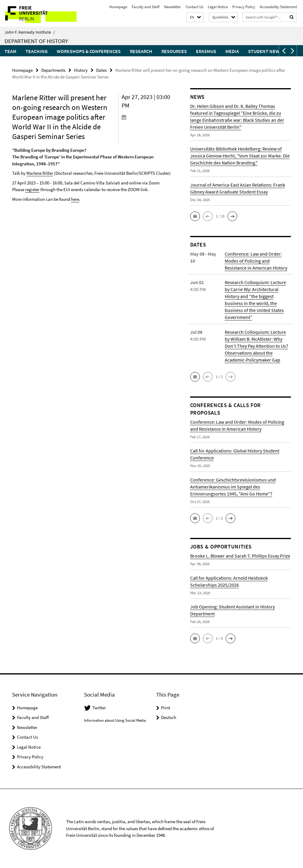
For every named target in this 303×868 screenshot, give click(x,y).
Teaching (37, 51)
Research (141, 51)
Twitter (99, 707)
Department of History (36, 41)
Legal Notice (218, 7)
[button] (195, 17)
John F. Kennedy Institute (30, 32)
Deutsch (169, 717)
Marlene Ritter (40, 173)
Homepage (118, 7)
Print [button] (166, 707)
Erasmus (206, 51)
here (75, 199)
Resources (174, 51)
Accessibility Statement (278, 7)
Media (232, 51)
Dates (101, 70)
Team (10, 51)
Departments (53, 70)
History (81, 70)
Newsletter (173, 7)
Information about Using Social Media (115, 720)
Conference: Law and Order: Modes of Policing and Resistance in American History (256, 261)
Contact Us (194, 7)
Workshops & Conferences (89, 51)
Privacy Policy (244, 7)
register (32, 189)
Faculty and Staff (146, 7)
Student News (265, 51)
